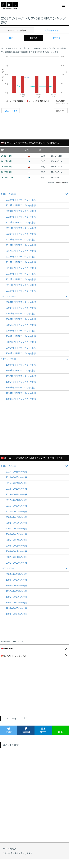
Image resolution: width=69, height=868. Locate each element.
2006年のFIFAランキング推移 (21, 319)
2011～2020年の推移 (16, 506)
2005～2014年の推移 (16, 540)
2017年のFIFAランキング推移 (21, 251)
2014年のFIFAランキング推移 (21, 268)
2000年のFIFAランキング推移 (21, 353)
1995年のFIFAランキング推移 (21, 388)
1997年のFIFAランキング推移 (21, 376)
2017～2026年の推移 (16, 472)
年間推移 (33, 38)
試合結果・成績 (52, 30)
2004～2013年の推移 (16, 546)
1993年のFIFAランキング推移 (21, 399)
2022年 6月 (7, 167)
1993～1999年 (35, 359)
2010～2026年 (35, 194)
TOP (11, 38)
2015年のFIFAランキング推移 (21, 262)
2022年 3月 (7, 161)
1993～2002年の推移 (16, 614)
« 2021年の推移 (11, 111)
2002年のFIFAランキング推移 (21, 342)
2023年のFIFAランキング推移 (21, 217)
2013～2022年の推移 (16, 494)
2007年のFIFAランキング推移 (21, 314)
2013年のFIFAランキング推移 (21, 274)
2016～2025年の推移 (16, 477)
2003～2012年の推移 (16, 551)
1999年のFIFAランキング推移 (21, 365)
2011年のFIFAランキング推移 (21, 285)
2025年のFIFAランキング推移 (21, 205)
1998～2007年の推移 (16, 586)
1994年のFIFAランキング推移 (21, 393)
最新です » (61, 111)
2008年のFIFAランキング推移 (21, 308)
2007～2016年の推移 (16, 529)
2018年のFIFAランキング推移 (21, 245)
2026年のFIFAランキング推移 (21, 200)
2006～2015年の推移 (16, 534)
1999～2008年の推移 (16, 580)
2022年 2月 (7, 156)
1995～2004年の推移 (16, 603)
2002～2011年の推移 (16, 557)
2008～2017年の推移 (16, 523)
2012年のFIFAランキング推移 (21, 279)
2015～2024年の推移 (16, 483)
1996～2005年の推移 (16, 597)
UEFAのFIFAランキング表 (14, 656)
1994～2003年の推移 (16, 608)
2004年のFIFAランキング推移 (21, 331)
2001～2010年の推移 (16, 563)
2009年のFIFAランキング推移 (21, 302)
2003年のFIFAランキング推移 (21, 336)
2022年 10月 (7, 177)
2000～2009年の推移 (16, 574)
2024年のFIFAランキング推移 (21, 211)
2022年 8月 (7, 172)
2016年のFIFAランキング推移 (21, 257)
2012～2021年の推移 (16, 500)
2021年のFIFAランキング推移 (21, 228)
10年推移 (56, 38)
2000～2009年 (35, 297)
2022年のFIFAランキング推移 (21, 223)
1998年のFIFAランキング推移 (21, 371)
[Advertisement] (34, 128)
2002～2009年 (35, 569)
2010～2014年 (35, 466)
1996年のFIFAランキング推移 (21, 382)
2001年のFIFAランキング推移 (21, 348)
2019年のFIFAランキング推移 (21, 240)
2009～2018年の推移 (16, 517)
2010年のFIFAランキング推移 (21, 291)
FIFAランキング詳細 (17, 30)
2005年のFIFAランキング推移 (21, 325)
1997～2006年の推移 (16, 591)
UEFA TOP (7, 648)
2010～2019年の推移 (16, 512)
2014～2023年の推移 (16, 489)
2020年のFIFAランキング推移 (21, 234)
